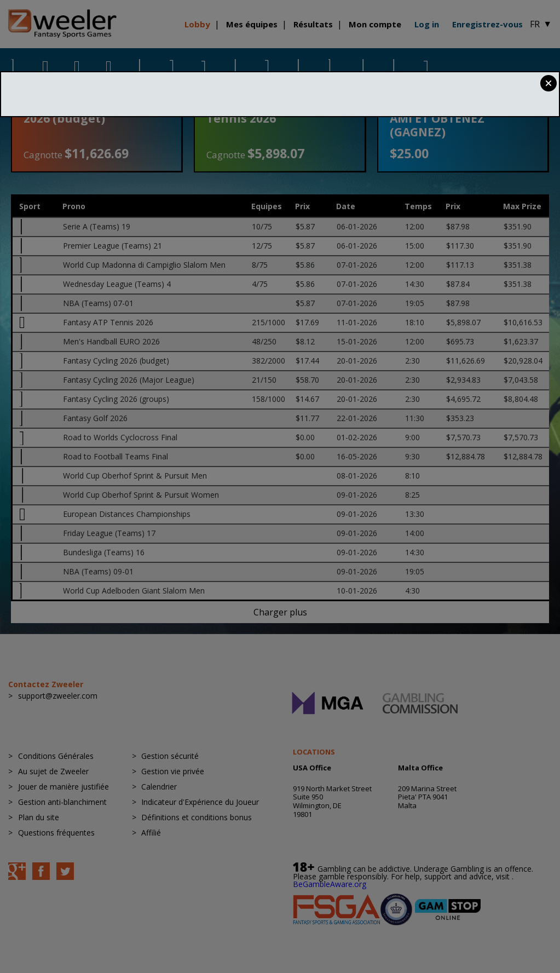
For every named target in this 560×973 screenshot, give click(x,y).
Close (549, 83)
